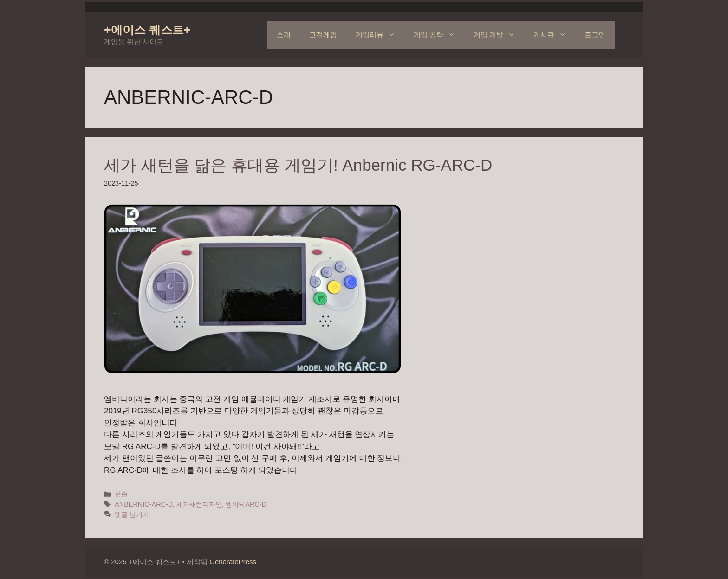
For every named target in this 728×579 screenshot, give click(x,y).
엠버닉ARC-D (246, 504)
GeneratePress (233, 562)
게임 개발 (499, 35)
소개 (284, 35)
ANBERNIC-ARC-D (144, 504)
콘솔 (121, 494)
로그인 (595, 35)
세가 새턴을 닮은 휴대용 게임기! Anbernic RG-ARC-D (298, 165)
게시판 (554, 35)
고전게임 (323, 35)
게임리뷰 (380, 35)
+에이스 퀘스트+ (147, 30)
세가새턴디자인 (199, 504)
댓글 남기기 (132, 515)
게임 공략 (439, 35)
